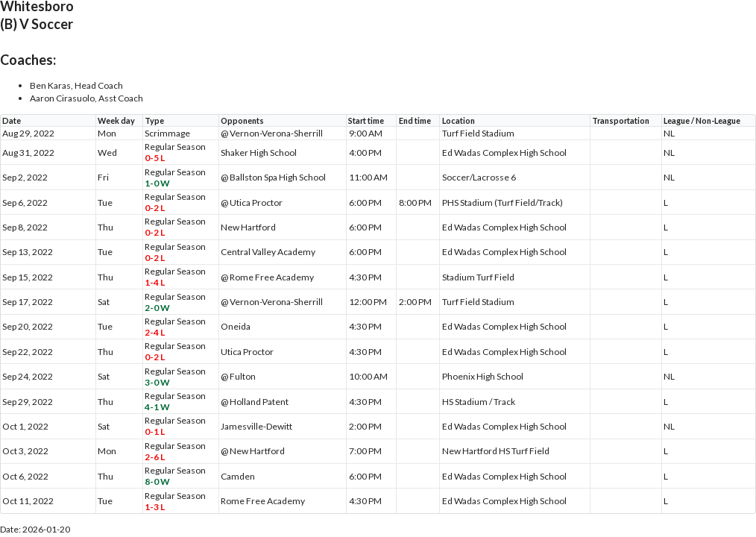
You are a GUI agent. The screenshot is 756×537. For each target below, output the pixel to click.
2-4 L (155, 332)
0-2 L (155, 208)
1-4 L (155, 282)
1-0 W (157, 183)
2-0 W (157, 308)
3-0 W (157, 382)
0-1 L (155, 431)
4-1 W (157, 407)
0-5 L (155, 158)
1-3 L (155, 507)
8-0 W (157, 481)
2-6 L (155, 457)
